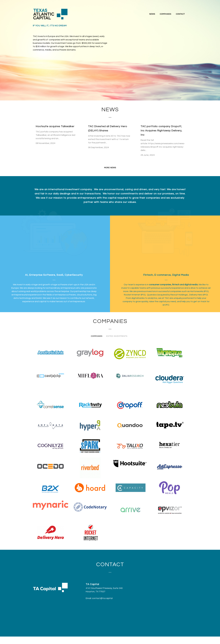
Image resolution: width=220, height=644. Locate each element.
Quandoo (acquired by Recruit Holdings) (168, 295)
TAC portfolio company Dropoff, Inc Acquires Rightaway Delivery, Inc (161, 131)
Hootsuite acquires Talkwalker (55, 126)
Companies (97, 336)
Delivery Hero (196, 295)
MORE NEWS (110, 168)
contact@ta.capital (102, 598)
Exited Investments (117, 336)
